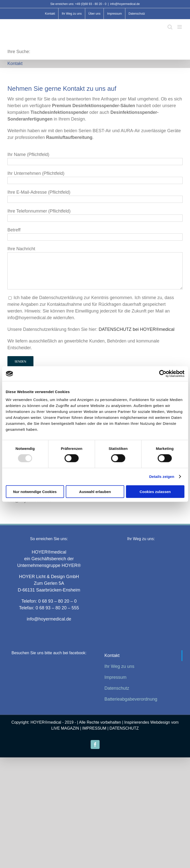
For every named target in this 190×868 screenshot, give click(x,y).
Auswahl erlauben (95, 491)
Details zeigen (162, 477)
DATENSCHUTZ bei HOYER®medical (136, 329)
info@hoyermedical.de (125, 4)
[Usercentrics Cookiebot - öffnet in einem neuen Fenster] (163, 374)
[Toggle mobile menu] (180, 27)
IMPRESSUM (94, 728)
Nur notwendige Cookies (35, 491)
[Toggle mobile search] (170, 27)
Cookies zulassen (155, 491)
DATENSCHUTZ (124, 728)
